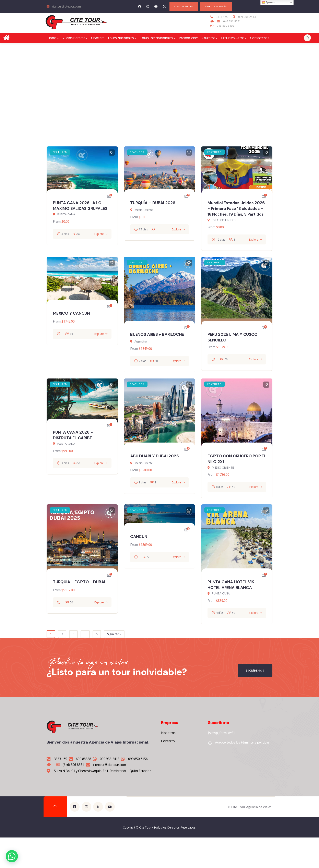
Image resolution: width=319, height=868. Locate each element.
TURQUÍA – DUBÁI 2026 (153, 203)
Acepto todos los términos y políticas (242, 743)
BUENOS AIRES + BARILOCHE (157, 334)
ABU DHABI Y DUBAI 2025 (155, 456)
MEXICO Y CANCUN (71, 313)
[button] (12, 856)
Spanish (268, 2)
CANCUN (139, 537)
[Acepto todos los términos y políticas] (210, 743)
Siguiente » (114, 634)
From (57, 221)
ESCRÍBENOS (255, 671)
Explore (99, 234)
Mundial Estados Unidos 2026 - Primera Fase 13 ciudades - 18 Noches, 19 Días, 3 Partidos (236, 208)
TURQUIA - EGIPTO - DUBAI (79, 582)
